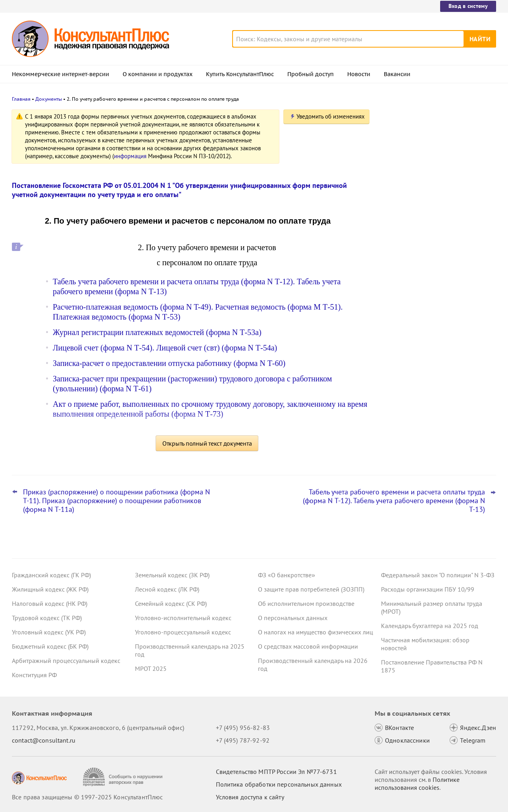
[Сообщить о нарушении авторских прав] (124, 777)
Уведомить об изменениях (331, 116)
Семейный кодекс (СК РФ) (171, 603)
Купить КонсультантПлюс (240, 74)
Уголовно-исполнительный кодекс (183, 618)
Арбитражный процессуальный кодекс (66, 661)
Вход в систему (468, 6)
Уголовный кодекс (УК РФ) (49, 632)
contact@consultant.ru (44, 740)
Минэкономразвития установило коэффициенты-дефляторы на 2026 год (437, 238)
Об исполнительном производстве (306, 603)
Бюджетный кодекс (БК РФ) (50, 646)
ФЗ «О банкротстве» (287, 575)
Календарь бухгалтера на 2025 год (430, 626)
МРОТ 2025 (151, 668)
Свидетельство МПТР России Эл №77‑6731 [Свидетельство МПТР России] (276, 772)
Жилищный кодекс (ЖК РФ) (50, 589)
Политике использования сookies (417, 783)
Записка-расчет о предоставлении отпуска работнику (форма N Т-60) (169, 363)
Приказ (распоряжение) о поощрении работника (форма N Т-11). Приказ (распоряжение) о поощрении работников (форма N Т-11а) (116, 501)
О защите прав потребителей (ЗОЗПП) (311, 589)
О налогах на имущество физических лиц (316, 632)
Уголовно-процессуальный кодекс (183, 632)
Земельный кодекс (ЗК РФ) (172, 575)
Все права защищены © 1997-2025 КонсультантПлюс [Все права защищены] (87, 797)
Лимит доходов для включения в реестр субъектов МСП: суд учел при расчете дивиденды (434, 156)
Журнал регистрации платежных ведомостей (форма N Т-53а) (157, 332)
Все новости (402, 303)
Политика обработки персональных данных (279, 784)
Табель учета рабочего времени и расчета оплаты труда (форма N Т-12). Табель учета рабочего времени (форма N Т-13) (394, 501)
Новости (359, 74)
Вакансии (397, 74)
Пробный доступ (311, 74)
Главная (21, 99)
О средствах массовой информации (308, 646)
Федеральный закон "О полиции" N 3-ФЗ (438, 575)
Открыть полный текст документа (207, 443)
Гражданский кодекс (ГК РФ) (51, 575)
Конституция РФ (34, 675)
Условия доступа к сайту (250, 797)
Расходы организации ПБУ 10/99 (428, 589)
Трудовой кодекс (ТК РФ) (47, 618)
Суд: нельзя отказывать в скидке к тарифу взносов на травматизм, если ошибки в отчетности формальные (434, 198)
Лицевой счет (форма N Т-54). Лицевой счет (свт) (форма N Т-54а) (165, 348)
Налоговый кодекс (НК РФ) (50, 603)
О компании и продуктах (158, 74)
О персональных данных (293, 618)
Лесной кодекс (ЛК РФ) (167, 589)
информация (130, 156)
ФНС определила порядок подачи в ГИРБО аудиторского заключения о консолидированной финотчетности (433, 277)
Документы (49, 99)
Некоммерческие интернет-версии (61, 74)
